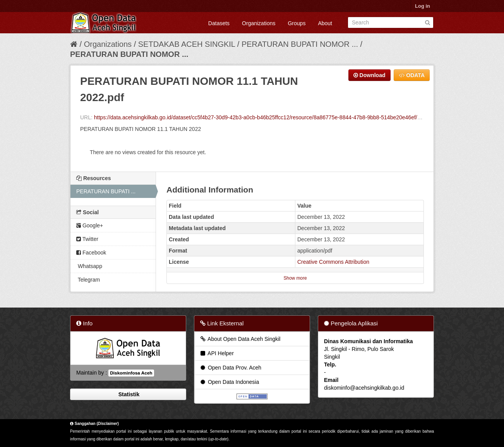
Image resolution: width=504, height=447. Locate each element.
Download (369, 75)
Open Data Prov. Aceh (230, 368)
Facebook (91, 253)
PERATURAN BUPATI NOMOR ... (300, 44)
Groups (297, 23)
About (325, 23)
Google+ (90, 225)
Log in (423, 6)
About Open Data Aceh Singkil (240, 339)
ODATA (412, 75)
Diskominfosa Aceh (131, 373)
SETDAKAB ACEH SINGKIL (188, 44)
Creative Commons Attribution (333, 262)
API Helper (217, 353)
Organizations (259, 23)
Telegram (88, 280)
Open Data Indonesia (229, 382)
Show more (295, 278)
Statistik (128, 394)
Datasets (219, 23)
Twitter (87, 239)
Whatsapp (89, 266)
